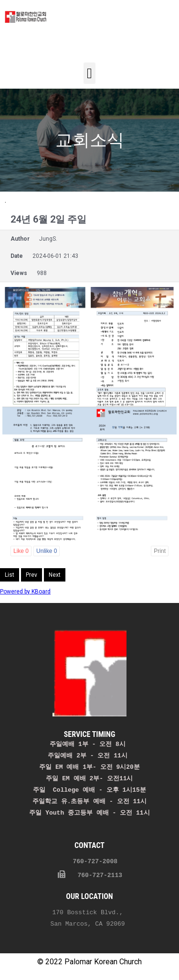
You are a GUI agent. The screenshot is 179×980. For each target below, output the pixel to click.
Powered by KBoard (25, 592)
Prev (32, 575)
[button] (90, 73)
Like (21, 551)
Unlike (47, 551)
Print (160, 551)
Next (55, 575)
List (10, 575)
